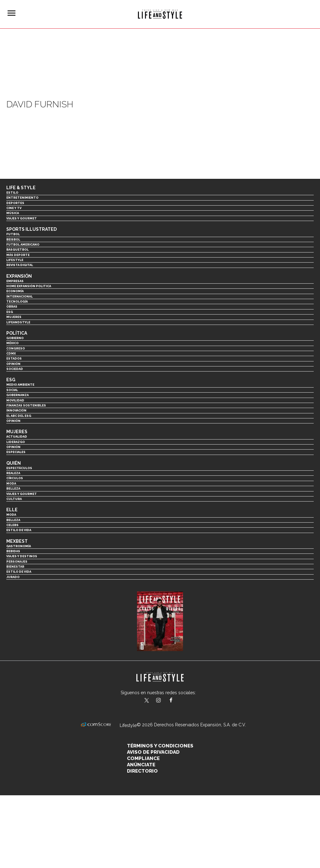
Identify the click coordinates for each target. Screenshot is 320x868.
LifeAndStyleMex (177, 701)
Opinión (13, 364)
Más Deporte (18, 255)
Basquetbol (17, 250)
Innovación (16, 410)
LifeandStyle (18, 322)
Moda (11, 483)
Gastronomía (19, 546)
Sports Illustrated (31, 229)
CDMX (11, 353)
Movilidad (15, 400)
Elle (12, 510)
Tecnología (17, 301)
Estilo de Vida (19, 572)
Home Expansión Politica (29, 286)
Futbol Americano (23, 244)
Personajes (17, 562)
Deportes (15, 203)
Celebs (12, 525)
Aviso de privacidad (153, 752)
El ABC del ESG (19, 416)
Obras (12, 306)
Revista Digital (20, 265)
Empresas (15, 281)
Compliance (143, 758)
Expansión (19, 276)
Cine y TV (14, 208)
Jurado (13, 577)
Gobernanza (17, 395)
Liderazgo (16, 442)
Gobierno (15, 338)
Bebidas (13, 551)
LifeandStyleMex (147, 701)
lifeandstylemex (164, 701)
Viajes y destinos (22, 556)
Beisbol (13, 239)
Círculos (15, 478)
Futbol (13, 234)
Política (17, 333)
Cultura (14, 499)
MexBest (17, 541)
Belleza (13, 488)
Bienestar (15, 567)
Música (13, 213)
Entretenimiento (22, 198)
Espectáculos (19, 468)
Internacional (20, 296)
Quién (14, 463)
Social (12, 390)
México (12, 343)
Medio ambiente (20, 385)
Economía (15, 291)
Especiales (16, 452)
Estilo (12, 193)
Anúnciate (141, 765)
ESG (10, 312)
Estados (14, 358)
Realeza (13, 473)
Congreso (16, 348)
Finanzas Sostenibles (26, 405)
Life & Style (21, 188)
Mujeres (14, 317)
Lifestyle (15, 260)
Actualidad (17, 437)
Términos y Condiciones (160, 746)
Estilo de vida (19, 530)
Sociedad (15, 369)
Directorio (142, 771)
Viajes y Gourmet (22, 218)
